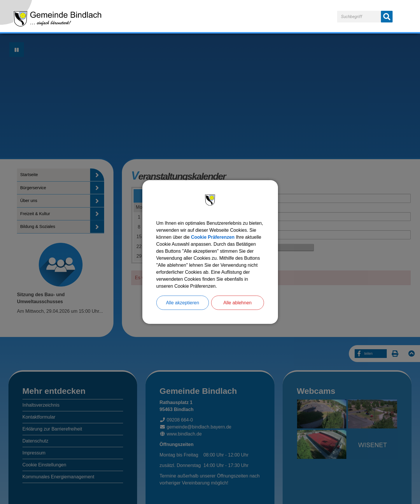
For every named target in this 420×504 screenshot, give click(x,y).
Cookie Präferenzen (213, 237)
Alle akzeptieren (183, 303)
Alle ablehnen (238, 303)
